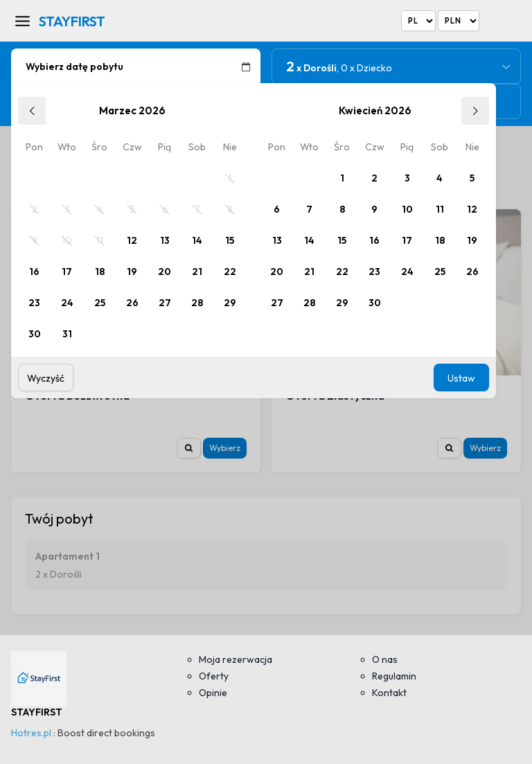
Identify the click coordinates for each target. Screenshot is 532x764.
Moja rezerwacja (236, 659)
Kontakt (389, 693)
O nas (385, 659)
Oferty (214, 676)
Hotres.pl (31, 733)
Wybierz (225, 448)
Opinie (213, 693)
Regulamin (394, 676)
